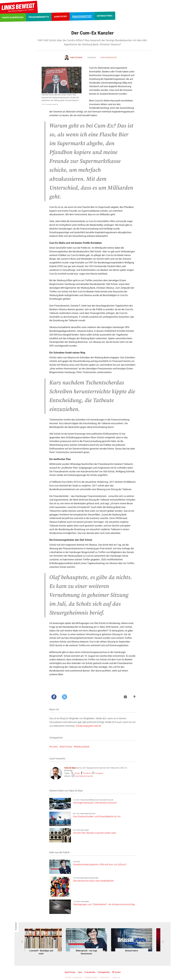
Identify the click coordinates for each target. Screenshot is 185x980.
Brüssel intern (138, 951)
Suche (116, 972)
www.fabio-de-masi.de (84, 776)
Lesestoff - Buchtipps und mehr (47, 952)
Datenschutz (105, 977)
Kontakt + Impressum (74, 977)
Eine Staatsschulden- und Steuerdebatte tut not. (97, 816)
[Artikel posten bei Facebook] (54, 697)
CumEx (54, 747)
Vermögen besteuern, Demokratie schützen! (95, 803)
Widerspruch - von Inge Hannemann (93, 952)
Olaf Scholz (66, 747)
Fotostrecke (90, 972)
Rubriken (16, 926)
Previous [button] (22, 942)
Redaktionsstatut (91, 977)
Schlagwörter (104, 972)
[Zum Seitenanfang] (135, 697)
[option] (47, 942)
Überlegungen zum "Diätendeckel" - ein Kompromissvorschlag (104, 904)
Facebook (87, 773)
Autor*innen (70, 972)
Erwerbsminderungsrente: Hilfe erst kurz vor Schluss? (100, 864)
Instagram (99, 773)
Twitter (77, 773)
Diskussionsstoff (109, 57)
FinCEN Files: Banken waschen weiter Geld (94, 833)
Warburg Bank (82, 747)
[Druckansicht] (125, 697)
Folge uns (116, 977)
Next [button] (163, 942)
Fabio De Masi (70, 768)
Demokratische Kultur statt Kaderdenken (93, 881)
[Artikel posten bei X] (64, 697)
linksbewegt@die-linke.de (88, 726)
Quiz (80, 972)
